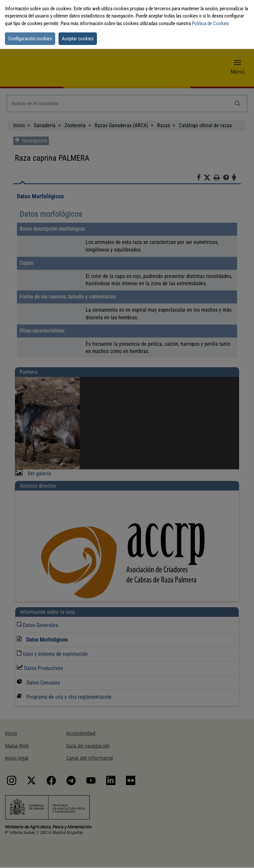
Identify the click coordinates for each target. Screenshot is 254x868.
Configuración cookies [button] (30, 39)
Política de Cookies (211, 23)
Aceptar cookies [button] (78, 39)
